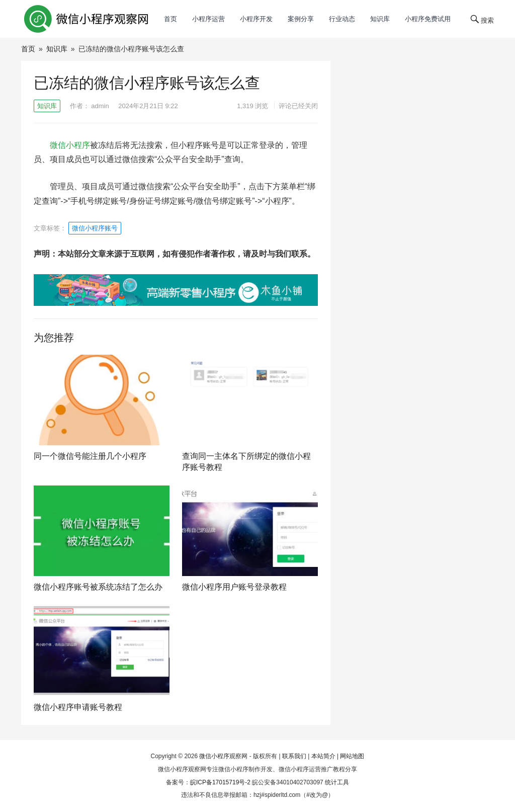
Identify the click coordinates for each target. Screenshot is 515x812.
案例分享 (301, 19)
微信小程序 (70, 145)
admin (100, 106)
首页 (170, 19)
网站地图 (352, 756)
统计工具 (337, 782)
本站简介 (323, 756)
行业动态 (342, 19)
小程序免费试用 (428, 19)
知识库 (380, 19)
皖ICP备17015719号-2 (220, 782)
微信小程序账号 (95, 228)
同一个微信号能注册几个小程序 (90, 456)
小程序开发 (256, 19)
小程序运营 (208, 19)
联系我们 (294, 756)
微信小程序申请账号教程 (78, 707)
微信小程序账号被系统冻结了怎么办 (98, 587)
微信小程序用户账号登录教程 (234, 587)
